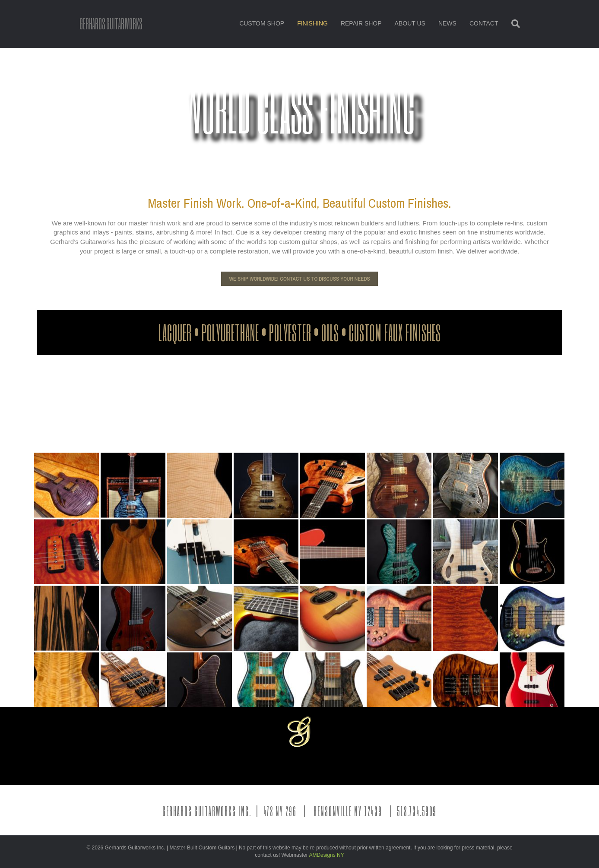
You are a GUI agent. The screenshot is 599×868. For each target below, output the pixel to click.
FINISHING (312, 23)
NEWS (447, 23)
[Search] (512, 24)
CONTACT (484, 23)
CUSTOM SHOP (262, 23)
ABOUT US (410, 23)
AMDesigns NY (326, 855)
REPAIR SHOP (361, 23)
